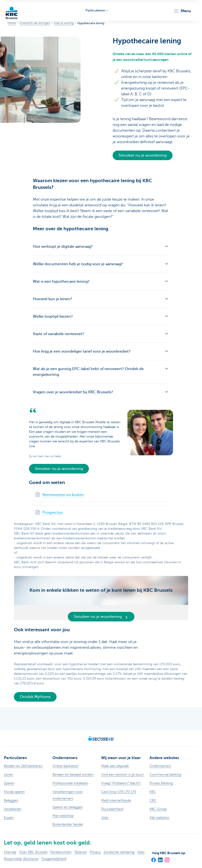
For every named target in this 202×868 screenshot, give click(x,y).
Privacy (95, 852)
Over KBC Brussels (33, 852)
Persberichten (61, 852)
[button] (182, 11)
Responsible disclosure (21, 859)
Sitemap (10, 852)
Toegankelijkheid (54, 859)
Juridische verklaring (119, 852)
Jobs (141, 852)
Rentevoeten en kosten (63, 495)
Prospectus (52, 513)
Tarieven (81, 852)
